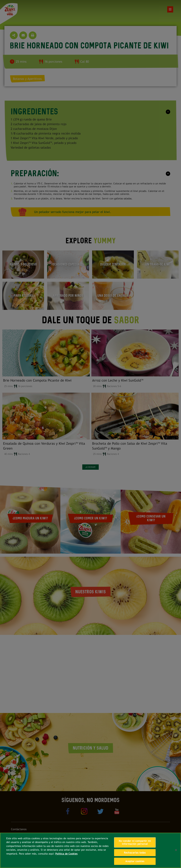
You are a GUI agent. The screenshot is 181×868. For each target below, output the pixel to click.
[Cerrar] (176, 850)
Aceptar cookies (135, 861)
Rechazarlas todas (135, 853)
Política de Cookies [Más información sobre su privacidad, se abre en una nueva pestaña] (66, 854)
